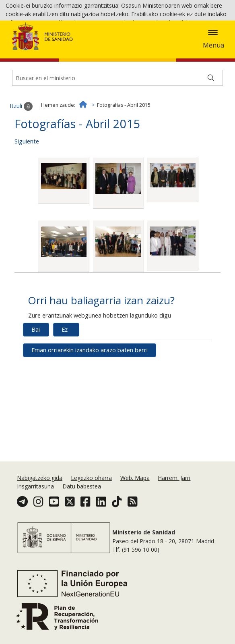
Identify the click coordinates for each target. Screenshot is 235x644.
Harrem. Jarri (174, 478)
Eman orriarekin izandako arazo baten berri (90, 396)
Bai (36, 375)
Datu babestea (82, 486)
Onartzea (197, 45)
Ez (65, 375)
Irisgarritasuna (35, 486)
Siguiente (27, 187)
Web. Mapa (135, 478)
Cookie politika (136, 45)
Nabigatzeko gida (40, 478)
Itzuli (21, 152)
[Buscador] (117, 124)
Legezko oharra (91, 478)
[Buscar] (211, 124)
